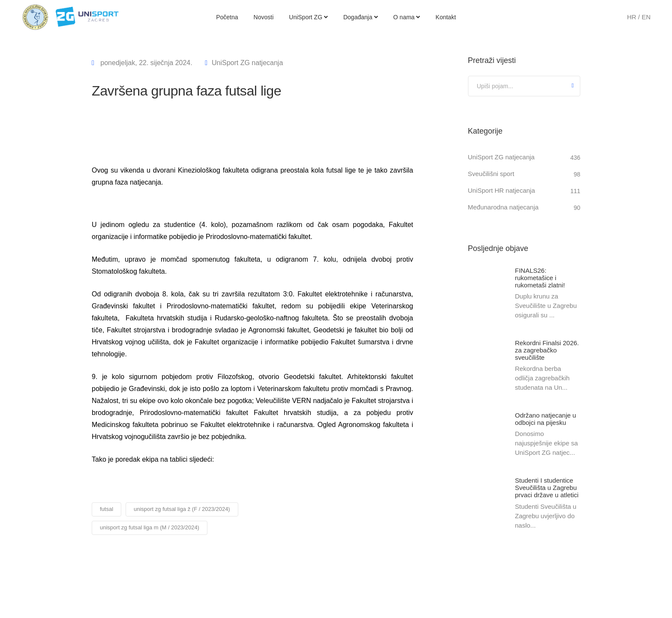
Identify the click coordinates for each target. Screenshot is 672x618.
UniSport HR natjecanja (502, 190)
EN (646, 17)
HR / (634, 17)
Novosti (264, 17)
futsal (106, 509)
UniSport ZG (308, 17)
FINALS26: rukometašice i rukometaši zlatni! (540, 278)
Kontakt (445, 17)
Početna (227, 17)
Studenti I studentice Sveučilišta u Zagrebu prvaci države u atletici (547, 488)
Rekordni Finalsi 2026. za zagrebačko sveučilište (547, 351)
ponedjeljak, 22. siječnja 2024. (145, 63)
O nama (407, 17)
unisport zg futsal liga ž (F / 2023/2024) (182, 509)
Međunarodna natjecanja (503, 207)
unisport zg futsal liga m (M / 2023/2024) (150, 527)
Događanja (361, 17)
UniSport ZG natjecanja (247, 63)
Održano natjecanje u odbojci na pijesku (546, 419)
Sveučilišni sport (491, 174)
